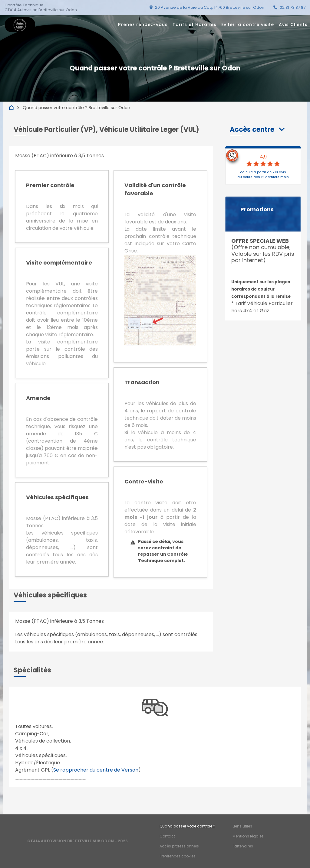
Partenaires (243, 846)
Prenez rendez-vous (143, 24)
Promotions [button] (257, 210)
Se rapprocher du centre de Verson (96, 770)
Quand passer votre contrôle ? (187, 826)
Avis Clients (293, 24)
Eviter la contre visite (248, 24)
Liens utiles (242, 826)
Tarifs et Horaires (195, 24)
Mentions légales (248, 836)
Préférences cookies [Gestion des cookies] (178, 856)
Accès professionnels (179, 846)
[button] (257, 130)
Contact (167, 836)
